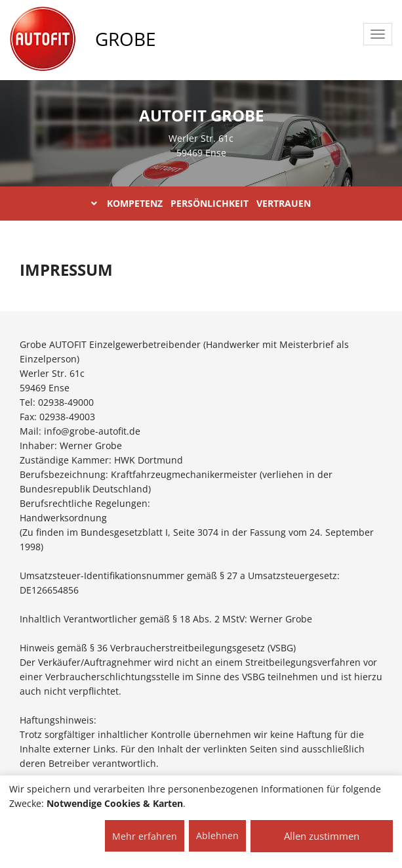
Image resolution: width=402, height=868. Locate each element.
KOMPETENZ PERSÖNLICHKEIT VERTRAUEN (201, 203)
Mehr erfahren (145, 836)
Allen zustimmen (322, 836)
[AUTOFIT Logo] (43, 39)
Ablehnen (217, 835)
